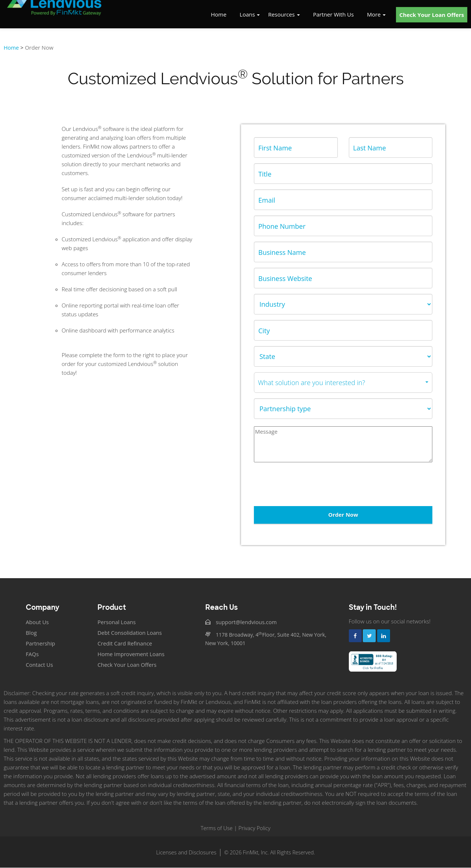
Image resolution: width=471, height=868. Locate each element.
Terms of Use (216, 828)
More (376, 15)
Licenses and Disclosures (186, 853)
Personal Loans (117, 622)
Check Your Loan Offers (432, 15)
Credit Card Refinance (125, 644)
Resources (284, 15)
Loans (247, 15)
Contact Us (40, 665)
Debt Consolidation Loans (130, 633)
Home (219, 15)
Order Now (343, 515)
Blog (31, 633)
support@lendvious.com (247, 622)
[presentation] (310, 484)
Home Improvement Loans (132, 654)
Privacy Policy (255, 828)
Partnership (41, 644)
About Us (38, 622)
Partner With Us (334, 15)
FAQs (32, 654)
